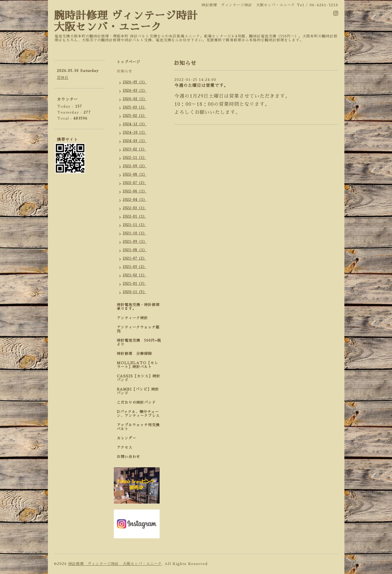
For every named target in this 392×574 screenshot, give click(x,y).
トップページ (128, 62)
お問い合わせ (128, 457)
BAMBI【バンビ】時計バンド (138, 391)
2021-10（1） (135, 233)
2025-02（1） (135, 116)
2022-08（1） (135, 175)
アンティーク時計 (134, 318)
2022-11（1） (135, 158)
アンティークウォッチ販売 (138, 329)
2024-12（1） (135, 124)
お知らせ (125, 71)
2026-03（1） (135, 91)
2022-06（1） (135, 191)
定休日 (63, 78)
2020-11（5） (135, 292)
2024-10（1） (135, 133)
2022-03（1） (135, 208)
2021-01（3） (135, 284)
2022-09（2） (135, 166)
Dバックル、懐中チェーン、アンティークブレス (138, 414)
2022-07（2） (135, 183)
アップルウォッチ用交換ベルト (138, 427)
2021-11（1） (135, 225)
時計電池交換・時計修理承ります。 (138, 307)
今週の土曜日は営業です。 (201, 85)
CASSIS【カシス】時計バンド (139, 378)
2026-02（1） (135, 99)
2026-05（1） (135, 82)
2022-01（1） (135, 217)
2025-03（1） (135, 107)
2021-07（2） (135, 259)
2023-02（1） (135, 149)
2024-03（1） (135, 141)
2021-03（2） (135, 267)
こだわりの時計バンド (138, 403)
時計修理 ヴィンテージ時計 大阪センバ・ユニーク (115, 564)
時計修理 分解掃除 (136, 354)
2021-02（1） (135, 275)
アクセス (125, 448)
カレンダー (127, 438)
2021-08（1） (135, 250)
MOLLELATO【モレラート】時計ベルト (137, 365)
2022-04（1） (135, 200)
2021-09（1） (135, 242)
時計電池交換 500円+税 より (141, 342)
